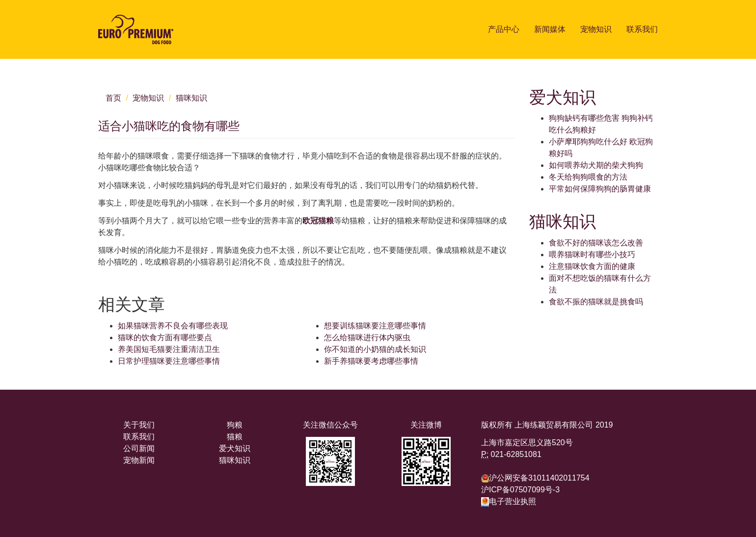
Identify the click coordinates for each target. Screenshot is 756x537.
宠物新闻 (139, 460)
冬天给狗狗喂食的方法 (588, 177)
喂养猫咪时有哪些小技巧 (592, 255)
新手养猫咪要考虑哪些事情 (371, 361)
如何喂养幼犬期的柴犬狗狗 (596, 165)
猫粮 (235, 437)
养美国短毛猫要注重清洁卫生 (169, 349)
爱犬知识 (235, 448)
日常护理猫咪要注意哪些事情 (169, 361)
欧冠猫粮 (318, 221)
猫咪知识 (191, 98)
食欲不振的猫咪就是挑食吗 (596, 302)
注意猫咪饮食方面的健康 (592, 266)
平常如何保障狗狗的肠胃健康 (600, 189)
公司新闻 (139, 448)
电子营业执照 (509, 501)
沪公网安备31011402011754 (539, 478)
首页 (113, 98)
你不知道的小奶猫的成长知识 (375, 349)
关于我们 (139, 425)
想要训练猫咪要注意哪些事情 (375, 326)
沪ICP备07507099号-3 (520, 490)
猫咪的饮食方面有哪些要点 (165, 337)
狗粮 (235, 425)
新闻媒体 (550, 29)
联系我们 (642, 29)
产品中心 (504, 29)
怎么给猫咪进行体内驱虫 (367, 337)
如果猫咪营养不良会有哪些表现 (173, 326)
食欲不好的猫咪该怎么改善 (596, 243)
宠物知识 (596, 29)
